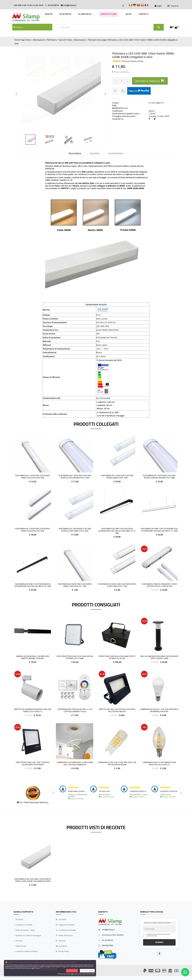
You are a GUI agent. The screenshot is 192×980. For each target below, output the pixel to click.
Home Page (20, 40)
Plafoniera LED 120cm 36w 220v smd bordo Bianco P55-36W (117, 477)
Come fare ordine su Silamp (26, 951)
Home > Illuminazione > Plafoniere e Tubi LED (46, 40)
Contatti (144, 14)
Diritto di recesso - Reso (24, 930)
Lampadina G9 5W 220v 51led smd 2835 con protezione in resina (117, 763)
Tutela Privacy (20, 946)
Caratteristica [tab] (116, 153)
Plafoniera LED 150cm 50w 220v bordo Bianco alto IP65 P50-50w (33, 530)
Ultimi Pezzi (85, 14)
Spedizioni (62, 946)
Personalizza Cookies (87, 971)
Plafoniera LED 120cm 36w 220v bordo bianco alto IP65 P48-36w (33, 477)
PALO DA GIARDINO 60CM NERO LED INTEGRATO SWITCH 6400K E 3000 (159, 657)
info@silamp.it (107, 930)
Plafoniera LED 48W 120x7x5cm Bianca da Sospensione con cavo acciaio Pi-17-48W (159, 530)
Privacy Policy (62, 951)
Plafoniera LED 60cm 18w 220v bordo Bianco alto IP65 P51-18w (75, 585)
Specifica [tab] (95, 153)
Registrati (173, 6)
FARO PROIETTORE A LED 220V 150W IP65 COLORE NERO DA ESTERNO (33, 763)
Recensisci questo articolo (133, 61)
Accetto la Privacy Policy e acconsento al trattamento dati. (159, 935)
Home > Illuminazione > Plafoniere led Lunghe (87, 40)
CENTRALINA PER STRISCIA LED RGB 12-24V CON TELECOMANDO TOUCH (75, 710)
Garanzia (18, 941)
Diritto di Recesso (64, 936)
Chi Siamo (18, 920)
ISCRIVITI (159, 942)
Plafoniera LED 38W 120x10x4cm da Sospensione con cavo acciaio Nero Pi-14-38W (117, 531)
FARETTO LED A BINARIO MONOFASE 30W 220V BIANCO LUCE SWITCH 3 (33, 710)
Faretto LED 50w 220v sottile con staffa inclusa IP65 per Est (117, 710)
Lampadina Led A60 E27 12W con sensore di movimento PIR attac (159, 710)
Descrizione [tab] (75, 153)
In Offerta (65, 14)
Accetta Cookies (72, 971)
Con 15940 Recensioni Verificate (34, 802)
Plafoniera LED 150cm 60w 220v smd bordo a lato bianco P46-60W (75, 530)
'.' (14, 842)
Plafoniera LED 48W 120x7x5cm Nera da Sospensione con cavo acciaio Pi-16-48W (33, 585)
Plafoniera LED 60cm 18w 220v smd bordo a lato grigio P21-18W (117, 585)
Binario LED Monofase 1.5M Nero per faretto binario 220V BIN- (33, 657)
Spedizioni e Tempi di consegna (27, 936)
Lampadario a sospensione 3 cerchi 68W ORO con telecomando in (75, 763)
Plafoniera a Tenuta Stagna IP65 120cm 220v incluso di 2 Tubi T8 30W (159, 585)
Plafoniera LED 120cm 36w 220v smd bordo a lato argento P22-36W (75, 477)
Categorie (18, 27)
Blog (129, 14)
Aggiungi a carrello (150, 81)
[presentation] (53, 793)
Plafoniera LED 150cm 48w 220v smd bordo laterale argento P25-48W (159, 477)
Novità (49, 14)
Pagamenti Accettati (65, 925)
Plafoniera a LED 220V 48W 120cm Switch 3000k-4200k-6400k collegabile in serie (33, 880)
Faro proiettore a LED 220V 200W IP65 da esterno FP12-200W (75, 657)
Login (158, 6)
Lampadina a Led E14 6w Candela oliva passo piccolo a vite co (159, 763)
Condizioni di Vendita (66, 930)
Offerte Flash (109, 14)
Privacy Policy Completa (49, 968)
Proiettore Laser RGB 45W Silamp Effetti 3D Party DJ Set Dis (117, 657)
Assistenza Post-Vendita (111, 935)
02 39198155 (106, 940)
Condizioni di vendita (23, 925)
